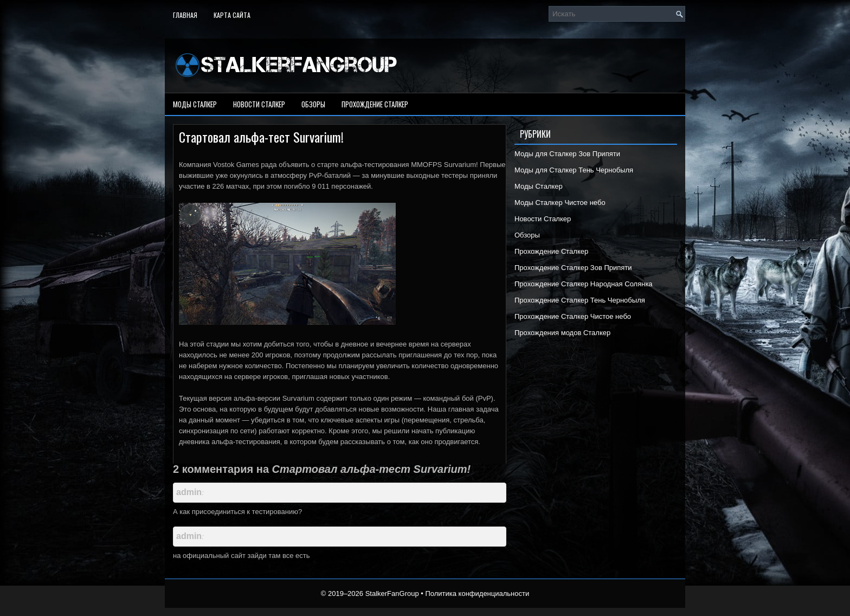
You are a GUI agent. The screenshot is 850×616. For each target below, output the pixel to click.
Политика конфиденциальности (477, 593)
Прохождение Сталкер (375, 104)
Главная (185, 15)
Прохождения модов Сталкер (562, 333)
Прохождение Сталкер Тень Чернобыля (580, 300)
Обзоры (313, 104)
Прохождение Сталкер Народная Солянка (584, 284)
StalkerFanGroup (392, 593)
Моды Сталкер (195, 104)
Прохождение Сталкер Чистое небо (573, 316)
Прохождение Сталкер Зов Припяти (573, 268)
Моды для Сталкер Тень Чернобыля (574, 170)
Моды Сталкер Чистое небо (560, 203)
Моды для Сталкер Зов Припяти (567, 154)
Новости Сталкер (259, 104)
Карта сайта (232, 15)
